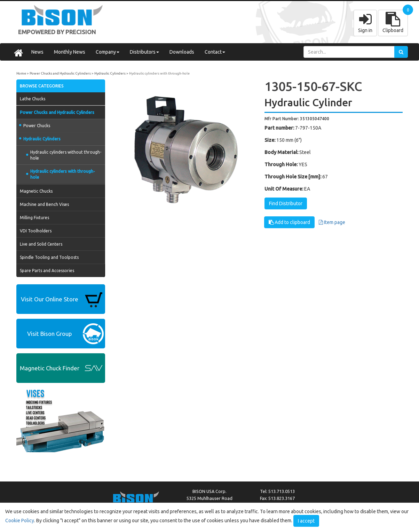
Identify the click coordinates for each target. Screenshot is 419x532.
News (37, 52)
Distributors (144, 52)
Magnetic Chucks (36, 191)
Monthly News (70, 52)
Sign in (365, 23)
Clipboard (393, 23)
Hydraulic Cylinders (110, 73)
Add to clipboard (289, 222)
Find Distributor (286, 203)
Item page (332, 222)
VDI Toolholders (36, 231)
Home (21, 73)
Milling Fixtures (34, 218)
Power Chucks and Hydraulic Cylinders (60, 73)
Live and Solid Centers (41, 244)
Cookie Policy (20, 521)
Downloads (182, 52)
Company (108, 52)
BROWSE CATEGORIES (42, 86)
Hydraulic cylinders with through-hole (159, 73)
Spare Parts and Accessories (47, 271)
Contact (215, 52)
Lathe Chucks (33, 99)
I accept (306, 521)
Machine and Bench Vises (44, 204)
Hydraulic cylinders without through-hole (64, 155)
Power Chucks (35, 126)
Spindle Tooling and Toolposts (49, 257)
